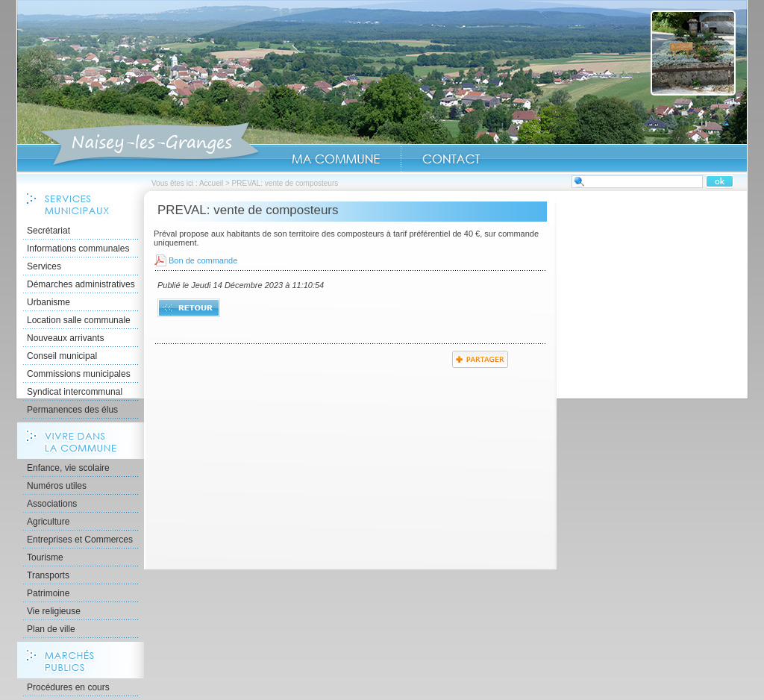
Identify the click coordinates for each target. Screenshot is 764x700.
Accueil (150, 145)
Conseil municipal (62, 356)
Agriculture (48, 522)
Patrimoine (48, 593)
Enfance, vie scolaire (68, 468)
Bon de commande (203, 260)
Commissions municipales (79, 374)
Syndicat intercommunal (75, 392)
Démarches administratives (81, 284)
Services (44, 266)
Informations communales (78, 249)
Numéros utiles (57, 486)
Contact (451, 159)
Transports (48, 575)
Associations (52, 504)
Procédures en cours (68, 687)
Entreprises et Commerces (80, 540)
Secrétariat (48, 231)
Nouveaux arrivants (65, 338)
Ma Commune (336, 159)
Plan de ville (51, 629)
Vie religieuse (54, 611)
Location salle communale (79, 320)
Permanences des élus (72, 410)
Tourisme (45, 557)
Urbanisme (48, 302)
